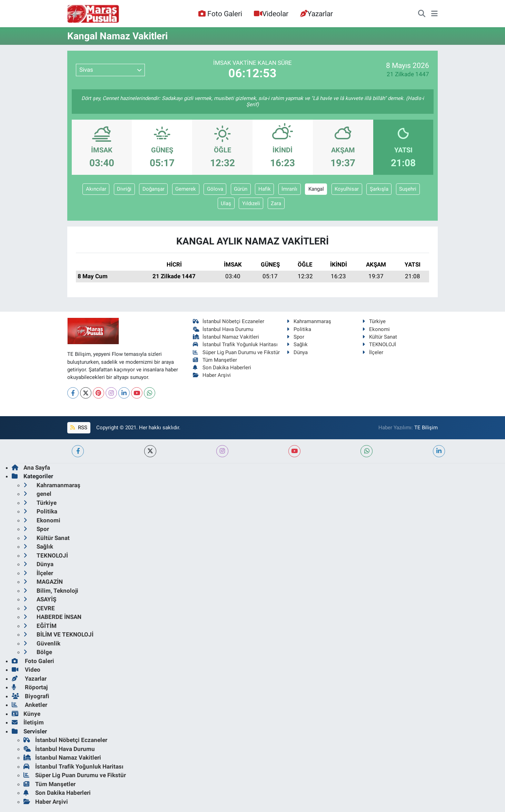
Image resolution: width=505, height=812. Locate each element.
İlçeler (373, 352)
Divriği (124, 189)
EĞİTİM (40, 626)
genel (37, 494)
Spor (295, 337)
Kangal (316, 189)
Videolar (271, 14)
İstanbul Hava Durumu (223, 329)
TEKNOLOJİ (379, 344)
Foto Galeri (220, 14)
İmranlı (289, 189)
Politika (299, 329)
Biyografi (31, 696)
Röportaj (30, 687)
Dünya (297, 352)
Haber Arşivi (212, 375)
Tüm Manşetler (215, 360)
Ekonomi (376, 329)
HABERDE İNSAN (52, 617)
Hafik (265, 189)
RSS (79, 428)
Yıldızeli (251, 203)
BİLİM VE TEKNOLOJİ (58, 634)
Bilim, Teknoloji (51, 591)
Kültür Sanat (380, 337)
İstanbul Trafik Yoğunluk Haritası (235, 344)
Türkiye (374, 321)
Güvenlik (42, 643)
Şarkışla (379, 189)
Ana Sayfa (31, 468)
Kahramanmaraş (309, 321)
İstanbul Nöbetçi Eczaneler (229, 321)
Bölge (38, 652)
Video (26, 670)
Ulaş (226, 203)
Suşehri (408, 189)
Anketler (29, 705)
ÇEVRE (39, 608)
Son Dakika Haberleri (222, 368)
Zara (276, 203)
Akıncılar (96, 189)
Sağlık (297, 344)
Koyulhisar (347, 189)
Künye (26, 714)
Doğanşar (154, 189)
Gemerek (186, 189)
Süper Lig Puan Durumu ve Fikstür (236, 352)
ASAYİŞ (40, 599)
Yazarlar (316, 14)
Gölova (215, 189)
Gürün (241, 189)
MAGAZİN (43, 582)
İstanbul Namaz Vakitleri (226, 337)
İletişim (28, 722)
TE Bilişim (426, 428)
